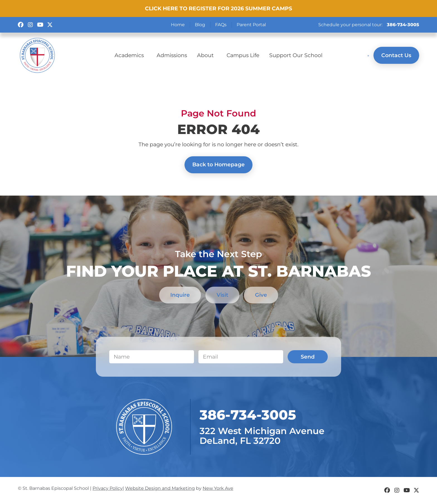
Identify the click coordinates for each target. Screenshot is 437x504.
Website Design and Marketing (160, 489)
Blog (200, 25)
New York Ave (218, 489)
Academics (131, 55)
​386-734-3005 (248, 415)
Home (178, 25)
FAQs (221, 25)
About (207, 55)
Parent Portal (251, 25)
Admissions (172, 55)
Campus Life (243, 55)
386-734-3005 (403, 25)
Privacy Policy (108, 489)
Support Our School (296, 55)
